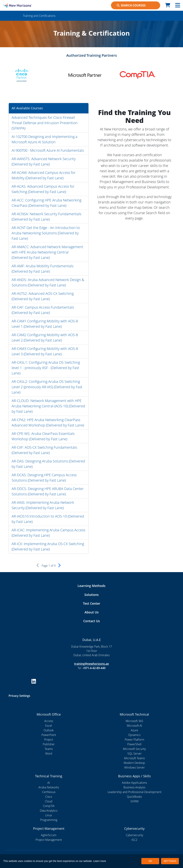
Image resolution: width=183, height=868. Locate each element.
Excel (49, 726)
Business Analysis (134, 787)
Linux (49, 815)
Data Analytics (49, 811)
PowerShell (134, 744)
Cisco (49, 797)
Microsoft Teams (134, 758)
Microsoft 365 (134, 721)
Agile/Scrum (49, 835)
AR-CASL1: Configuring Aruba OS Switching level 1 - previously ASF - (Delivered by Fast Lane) (46, 368)
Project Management (49, 840)
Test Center (92, 603)
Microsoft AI (134, 726)
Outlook (49, 730)
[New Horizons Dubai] (23, 5)
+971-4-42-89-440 (94, 668)
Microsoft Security (134, 749)
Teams (49, 749)
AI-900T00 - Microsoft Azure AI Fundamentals (48, 150)
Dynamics (134, 735)
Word (49, 754)
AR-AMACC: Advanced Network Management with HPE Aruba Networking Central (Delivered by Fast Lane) (47, 252)
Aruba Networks (49, 787)
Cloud (49, 801)
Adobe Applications (134, 783)
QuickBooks (134, 797)
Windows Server (134, 767)
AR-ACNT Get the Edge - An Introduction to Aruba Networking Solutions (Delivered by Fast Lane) (46, 233)
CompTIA (49, 806)
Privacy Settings (19, 696)
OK (150, 861)
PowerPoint (49, 735)
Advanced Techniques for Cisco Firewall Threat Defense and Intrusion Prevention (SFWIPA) (45, 123)
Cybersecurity (134, 835)
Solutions (91, 595)
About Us (92, 612)
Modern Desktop (134, 763)
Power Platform (134, 740)
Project (49, 740)
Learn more (100, 861)
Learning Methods (91, 586)
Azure (134, 730)
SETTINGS (170, 861)
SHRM (134, 801)
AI (49, 783)
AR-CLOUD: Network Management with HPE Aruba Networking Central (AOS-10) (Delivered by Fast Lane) (48, 406)
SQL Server (134, 754)
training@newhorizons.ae (91, 664)
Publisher (49, 744)
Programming (49, 820)
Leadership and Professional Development (134, 792)
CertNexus (49, 792)
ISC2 (134, 840)
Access (49, 721)
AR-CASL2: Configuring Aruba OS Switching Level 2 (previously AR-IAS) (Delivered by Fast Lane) (47, 387)
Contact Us (92, 621)
